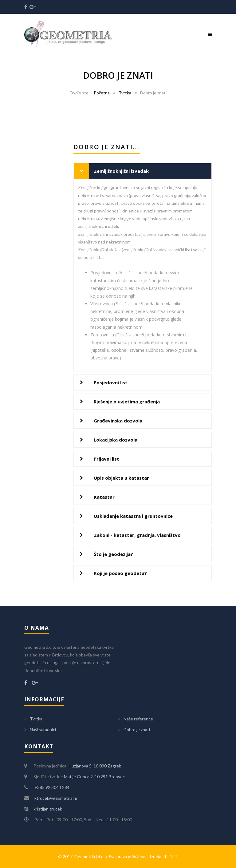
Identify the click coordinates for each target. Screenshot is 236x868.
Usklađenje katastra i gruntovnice (133, 516)
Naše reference (138, 719)
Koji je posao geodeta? (120, 573)
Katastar (104, 497)
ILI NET (171, 856)
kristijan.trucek (48, 809)
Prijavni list (106, 459)
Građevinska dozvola (118, 421)
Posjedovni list (111, 382)
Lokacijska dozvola (116, 440)
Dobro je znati (137, 729)
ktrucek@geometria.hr (55, 798)
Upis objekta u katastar (121, 478)
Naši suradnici (43, 729)
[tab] (143, 171)
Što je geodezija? (113, 554)
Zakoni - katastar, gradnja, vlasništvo (137, 535)
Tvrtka (125, 93)
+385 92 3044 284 (51, 787)
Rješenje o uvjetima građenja (127, 402)
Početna (102, 93)
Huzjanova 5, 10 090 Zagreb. (95, 766)
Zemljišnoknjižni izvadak (121, 171)
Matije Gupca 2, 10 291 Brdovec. (95, 777)
